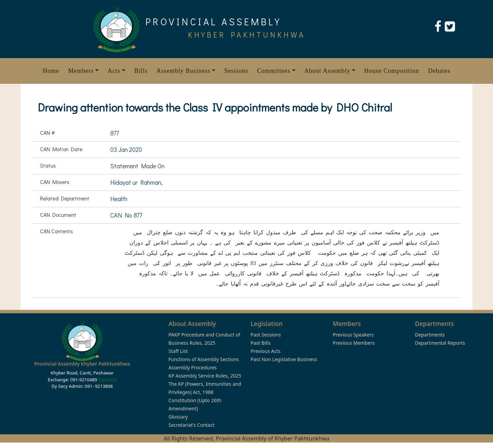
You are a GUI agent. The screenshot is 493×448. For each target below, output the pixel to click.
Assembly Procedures (193, 367)
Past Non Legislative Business (284, 359)
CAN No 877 (126, 215)
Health (119, 199)
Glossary (178, 417)
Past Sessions (266, 335)
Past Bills (261, 343)
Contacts (107, 380)
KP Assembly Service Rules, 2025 (205, 376)
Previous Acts (266, 351)
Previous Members (354, 343)
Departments (430, 335)
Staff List (178, 351)
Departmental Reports (440, 343)
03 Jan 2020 (126, 149)
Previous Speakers (353, 335)
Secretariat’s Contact (191, 425)
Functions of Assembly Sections (204, 359)
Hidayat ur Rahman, (136, 182)
